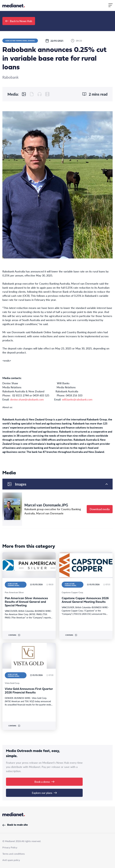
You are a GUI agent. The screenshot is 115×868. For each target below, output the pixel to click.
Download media (100, 509)
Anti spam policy (11, 860)
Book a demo (44, 782)
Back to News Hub (19, 21)
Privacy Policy (10, 847)
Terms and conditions (14, 854)
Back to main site (15, 825)
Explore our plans (44, 793)
